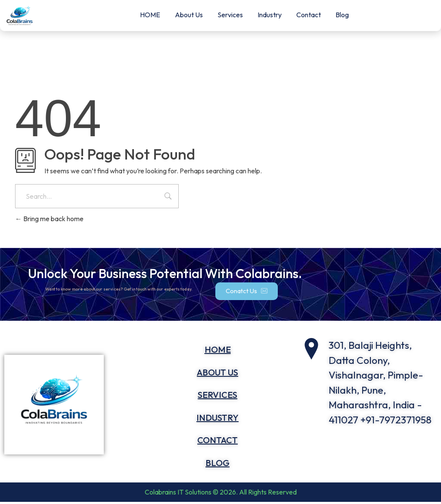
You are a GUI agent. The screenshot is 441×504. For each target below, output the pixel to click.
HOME (150, 15)
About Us (189, 15)
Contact (309, 15)
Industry (270, 15)
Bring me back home (49, 219)
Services (230, 15)
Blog (342, 15)
